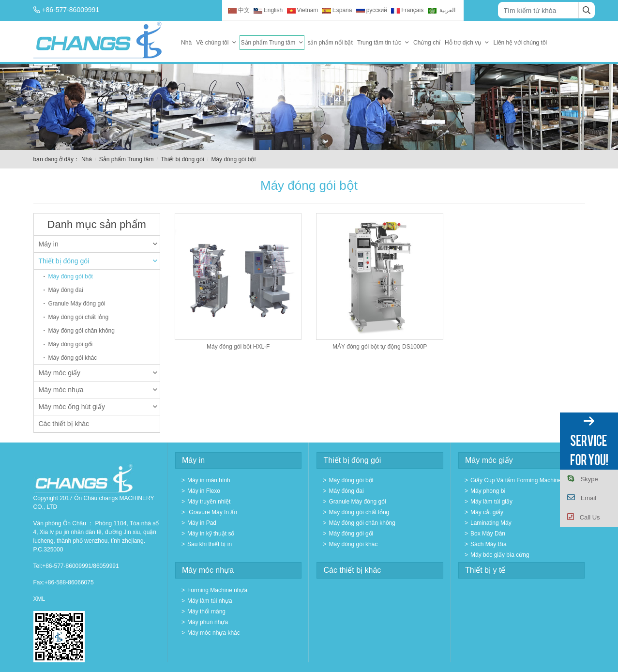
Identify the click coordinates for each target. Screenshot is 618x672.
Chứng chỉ (427, 43)
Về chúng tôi (212, 43)
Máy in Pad (202, 523)
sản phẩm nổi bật (330, 43)
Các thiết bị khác (64, 424)
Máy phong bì (488, 491)
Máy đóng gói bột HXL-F (238, 347)
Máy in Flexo (204, 491)
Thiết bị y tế (485, 570)
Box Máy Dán (488, 534)
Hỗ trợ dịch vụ (463, 43)
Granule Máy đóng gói (77, 304)
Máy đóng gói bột (71, 276)
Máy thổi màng (206, 611)
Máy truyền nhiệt (209, 502)
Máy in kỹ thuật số (211, 534)
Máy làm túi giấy (491, 502)
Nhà (186, 43)
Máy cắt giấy (487, 512)
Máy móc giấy (98, 373)
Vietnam (303, 10)
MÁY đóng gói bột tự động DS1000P (380, 347)
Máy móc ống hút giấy (98, 407)
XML (39, 599)
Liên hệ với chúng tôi (520, 43)
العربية (442, 10)
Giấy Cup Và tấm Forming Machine (516, 480)
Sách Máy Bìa (489, 544)
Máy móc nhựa (98, 390)
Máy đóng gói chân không (82, 331)
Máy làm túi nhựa (210, 601)
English (268, 10)
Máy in (98, 244)
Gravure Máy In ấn (212, 512)
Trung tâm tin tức (379, 43)
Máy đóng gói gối (71, 344)
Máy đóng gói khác (73, 358)
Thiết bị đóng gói (182, 159)
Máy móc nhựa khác (214, 633)
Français (407, 10)
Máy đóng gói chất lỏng (79, 317)
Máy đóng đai (66, 290)
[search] (587, 10)
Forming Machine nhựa (217, 590)
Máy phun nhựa (208, 622)
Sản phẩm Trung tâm (268, 43)
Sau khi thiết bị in (210, 544)
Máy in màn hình (209, 480)
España (337, 10)
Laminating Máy (491, 523)
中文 (239, 10)
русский (372, 10)
